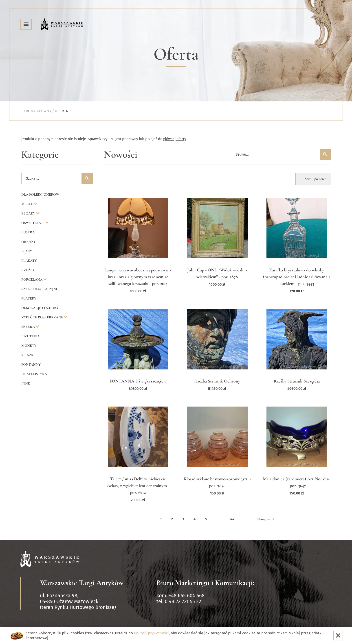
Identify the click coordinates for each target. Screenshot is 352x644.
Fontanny (31, 364)
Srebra (29, 327)
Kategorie (40, 155)
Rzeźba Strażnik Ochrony (217, 381)
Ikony (27, 251)
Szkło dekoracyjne (40, 289)
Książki (28, 355)
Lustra (28, 232)
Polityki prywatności (151, 633)
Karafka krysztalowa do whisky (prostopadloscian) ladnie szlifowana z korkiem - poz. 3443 (297, 277)
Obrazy (29, 242)
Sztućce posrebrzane (43, 317)
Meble (27, 204)
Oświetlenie (33, 223)
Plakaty (29, 261)
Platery (29, 298)
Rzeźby (28, 270)
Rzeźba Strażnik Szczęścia (297, 381)
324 (232, 519)
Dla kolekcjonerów (40, 195)
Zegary (29, 213)
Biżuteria (31, 336)
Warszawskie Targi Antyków (82, 583)
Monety (29, 346)
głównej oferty (175, 139)
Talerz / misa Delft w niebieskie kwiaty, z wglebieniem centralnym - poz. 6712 (138, 486)
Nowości (121, 155)
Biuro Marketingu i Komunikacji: (205, 583)
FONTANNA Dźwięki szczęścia (138, 381)
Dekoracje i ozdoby (40, 308)
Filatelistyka (34, 374)
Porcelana (32, 280)
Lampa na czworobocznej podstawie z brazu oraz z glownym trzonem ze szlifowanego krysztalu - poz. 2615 (138, 277)
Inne (26, 383)
